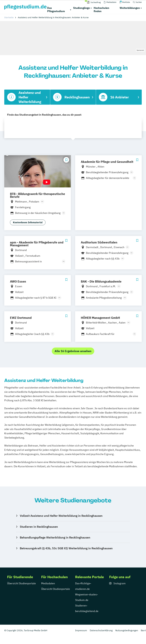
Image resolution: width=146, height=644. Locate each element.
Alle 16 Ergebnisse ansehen (73, 351)
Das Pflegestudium (56, 10)
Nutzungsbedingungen (127, 630)
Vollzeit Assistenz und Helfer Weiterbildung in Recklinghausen (61, 516)
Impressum (81, 630)
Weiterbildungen (130, 8)
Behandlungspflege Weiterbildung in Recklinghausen (55, 537)
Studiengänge (81, 8)
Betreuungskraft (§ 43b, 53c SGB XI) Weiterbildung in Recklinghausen (66, 548)
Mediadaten (48, 583)
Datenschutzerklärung (101, 630)
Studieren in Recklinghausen (39, 527)
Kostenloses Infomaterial (28, 222)
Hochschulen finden (101, 10)
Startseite (9, 17)
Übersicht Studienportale (21, 583)
